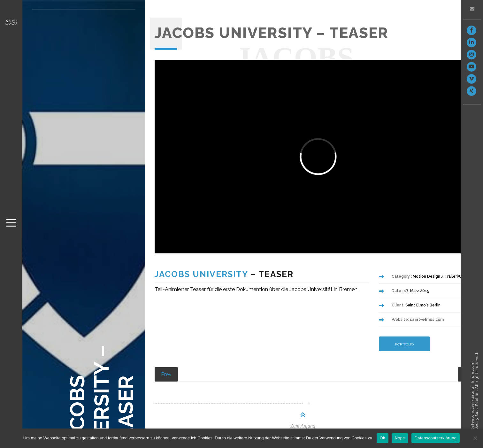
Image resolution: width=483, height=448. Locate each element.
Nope (400, 438)
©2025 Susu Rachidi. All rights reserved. (477, 391)
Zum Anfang (303, 426)
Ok (383, 438)
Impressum (473, 372)
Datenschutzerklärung (473, 408)
